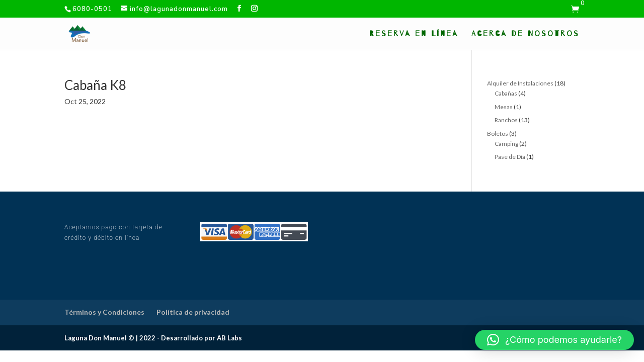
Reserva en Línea (414, 34)
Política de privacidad (193, 312)
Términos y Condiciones (104, 312)
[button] (554, 340)
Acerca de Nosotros (526, 34)
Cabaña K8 (95, 85)
